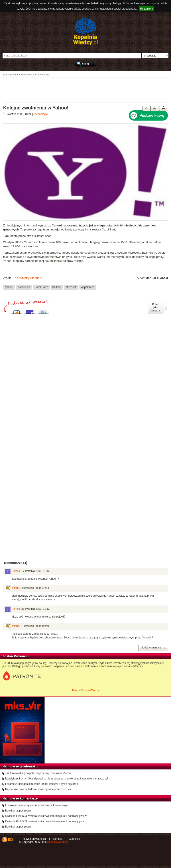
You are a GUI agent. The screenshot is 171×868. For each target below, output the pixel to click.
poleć (166, 308)
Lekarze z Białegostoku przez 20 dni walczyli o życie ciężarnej (42, 784)
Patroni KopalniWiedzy (86, 690)
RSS (11, 840)
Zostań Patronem (16, 656)
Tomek (16, 571)
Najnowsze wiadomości (20, 766)
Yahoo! (9, 287)
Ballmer (57, 287)
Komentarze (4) (16, 563)
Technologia (41, 114)
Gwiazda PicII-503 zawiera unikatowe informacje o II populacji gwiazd (46, 816)
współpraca (88, 287)
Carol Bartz (41, 287)
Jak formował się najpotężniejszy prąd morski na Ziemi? (38, 773)
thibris (16, 588)
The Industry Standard (27, 278)
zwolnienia (24, 287)
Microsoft (71, 287)
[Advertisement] (85, 90)
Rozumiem (146, 9)
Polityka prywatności (34, 839)
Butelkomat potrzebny (18, 811)
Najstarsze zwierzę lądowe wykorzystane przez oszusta (38, 789)
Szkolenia (74, 839)
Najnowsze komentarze (20, 798)
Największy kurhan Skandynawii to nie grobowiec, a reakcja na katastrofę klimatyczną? (57, 779)
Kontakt (58, 839)
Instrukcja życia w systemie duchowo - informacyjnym (37, 805)
